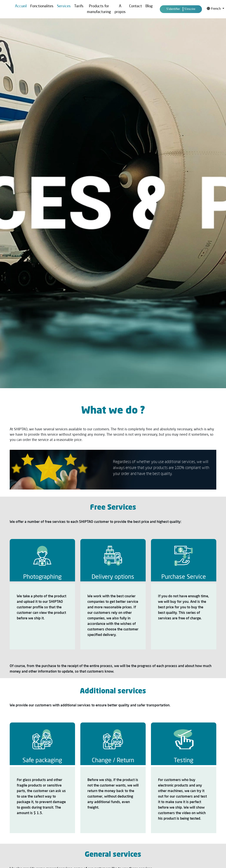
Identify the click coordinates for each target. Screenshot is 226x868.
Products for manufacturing (99, 9)
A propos (120, 9)
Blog (149, 6)
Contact (136, 6)
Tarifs (79, 6)
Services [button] (64, 6)
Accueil (21, 6)
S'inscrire (190, 9)
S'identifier (173, 9)
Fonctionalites (42, 6)
